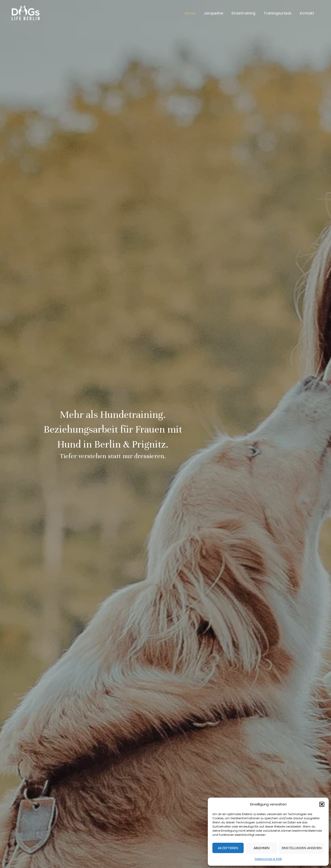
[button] (322, 804)
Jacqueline (217, 13)
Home (194, 13)
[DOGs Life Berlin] (25, 13)
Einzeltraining (246, 13)
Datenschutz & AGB (268, 859)
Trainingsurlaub (279, 13)
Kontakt (307, 13)
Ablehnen (261, 848)
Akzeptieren (228, 848)
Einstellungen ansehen (302, 848)
